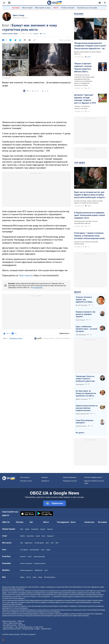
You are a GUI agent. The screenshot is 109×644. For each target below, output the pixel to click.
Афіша (22, 577)
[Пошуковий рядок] (105, 3)
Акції (43, 550)
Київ (22, 529)
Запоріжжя (35, 529)
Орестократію (26, 275)
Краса (35, 577)
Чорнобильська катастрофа (87, 8)
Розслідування (63, 522)
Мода (40, 577)
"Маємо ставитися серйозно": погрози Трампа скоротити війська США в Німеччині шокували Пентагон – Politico (84, 68)
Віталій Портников (82, 305)
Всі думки (80, 433)
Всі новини (102, 522)
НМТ (57, 543)
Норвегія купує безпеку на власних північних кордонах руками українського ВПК (87, 408)
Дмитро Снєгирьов (82, 399)
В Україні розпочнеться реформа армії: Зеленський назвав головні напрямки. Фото (90, 215)
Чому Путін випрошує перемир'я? (85, 422)
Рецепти (23, 557)
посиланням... (38, 288)
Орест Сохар (18, 15)
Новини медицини (26, 570)
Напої (30, 557)
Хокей (38, 536)
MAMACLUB (38, 570)
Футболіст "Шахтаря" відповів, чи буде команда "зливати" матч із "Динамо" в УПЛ (85, 99)
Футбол (23, 536)
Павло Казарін (80, 320)
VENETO (56, 8)
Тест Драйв (24, 550)
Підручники (29, 543)
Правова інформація (70, 477)
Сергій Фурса (80, 384)
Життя (46, 522)
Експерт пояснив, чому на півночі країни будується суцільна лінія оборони (88, 202)
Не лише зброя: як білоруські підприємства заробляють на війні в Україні (86, 393)
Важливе (79, 14)
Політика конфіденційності (93, 477)
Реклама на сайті (26, 481)
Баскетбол (30, 536)
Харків (27, 529)
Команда (45, 477)
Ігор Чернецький (81, 335)
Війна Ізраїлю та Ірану (43, 8)
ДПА (47, 543)
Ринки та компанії (26, 563)
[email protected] (28, 629)
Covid (46, 570)
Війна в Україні (27, 8)
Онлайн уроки (39, 543)
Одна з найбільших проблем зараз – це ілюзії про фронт (86, 329)
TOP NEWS (80, 163)
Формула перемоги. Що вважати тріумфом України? (86, 314)
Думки (77, 292)
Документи (45, 481)
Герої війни (16, 8)
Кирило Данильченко (82, 414)
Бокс (43, 536)
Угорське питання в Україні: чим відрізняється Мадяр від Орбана (84, 300)
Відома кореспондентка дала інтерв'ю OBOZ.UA (88, 53)
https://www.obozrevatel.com (74, 587)
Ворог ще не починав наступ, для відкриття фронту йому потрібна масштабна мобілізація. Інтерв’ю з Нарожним (90, 195)
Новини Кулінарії (39, 557)
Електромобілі (34, 550)
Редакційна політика (16, 338)
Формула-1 (51, 536)
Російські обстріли (68, 8)
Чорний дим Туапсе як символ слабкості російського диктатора (85, 379)
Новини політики (49, 338)
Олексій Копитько (81, 426)
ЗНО (52, 543)
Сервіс (48, 550)
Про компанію (25, 477)
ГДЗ (21, 543)
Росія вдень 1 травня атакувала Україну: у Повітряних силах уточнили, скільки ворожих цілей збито (89, 236)
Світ (31, 522)
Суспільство (89, 522)
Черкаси (50, 529)
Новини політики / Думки (10, 34)
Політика (20, 522)
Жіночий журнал (50, 577)
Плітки (29, 577)
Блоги (73, 522)
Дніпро (43, 529)
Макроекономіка (40, 563)
